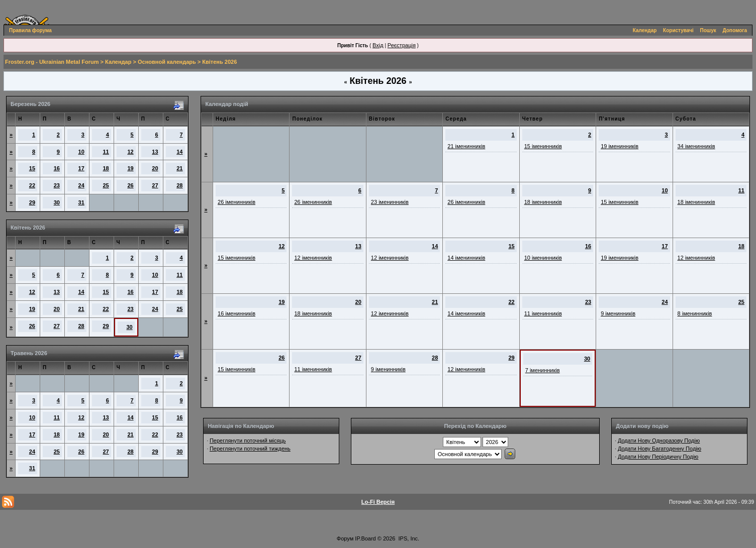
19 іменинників (620, 146)
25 (106, 185)
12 (130, 152)
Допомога (735, 30)
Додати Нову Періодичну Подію (658, 457)
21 (179, 168)
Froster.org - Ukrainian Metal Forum (52, 62)
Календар (645, 30)
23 (57, 185)
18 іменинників (543, 202)
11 (106, 152)
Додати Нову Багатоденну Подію (659, 449)
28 (179, 185)
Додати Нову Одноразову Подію (659, 441)
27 (155, 185)
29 (32, 202)
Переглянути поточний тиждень (250, 449)
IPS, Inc (408, 538)
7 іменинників (543, 370)
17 (81, 168)
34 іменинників (696, 146)
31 (81, 202)
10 (81, 152)
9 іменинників (618, 313)
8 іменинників (695, 313)
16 (57, 168)
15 (32, 168)
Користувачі (678, 30)
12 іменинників (313, 258)
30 (57, 202)
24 (81, 185)
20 (155, 168)
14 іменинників (466, 258)
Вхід (378, 45)
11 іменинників (543, 313)
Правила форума (30, 30)
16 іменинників (237, 313)
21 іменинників (466, 146)
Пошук (708, 30)
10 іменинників (543, 258)
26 (130, 185)
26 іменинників (237, 202)
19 (130, 168)
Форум (345, 538)
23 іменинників (390, 202)
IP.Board (365, 538)
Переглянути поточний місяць (248, 441)
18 (106, 168)
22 (32, 185)
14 (179, 152)
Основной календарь (167, 62)
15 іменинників (543, 146)
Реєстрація (402, 45)
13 (155, 152)
